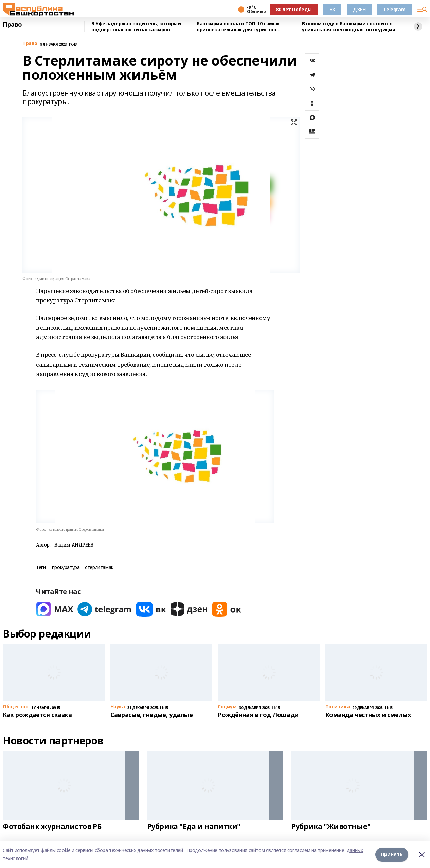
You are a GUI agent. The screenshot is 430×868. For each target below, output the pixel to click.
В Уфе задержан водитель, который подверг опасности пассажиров (136, 27)
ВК (332, 9)
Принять (392, 854)
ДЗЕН (359, 9)
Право (12, 25)
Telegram (394, 9)
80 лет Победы (294, 9)
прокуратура (66, 567)
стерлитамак (99, 567)
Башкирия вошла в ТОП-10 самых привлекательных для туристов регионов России (238, 27)
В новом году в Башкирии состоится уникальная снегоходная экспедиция (348, 27)
